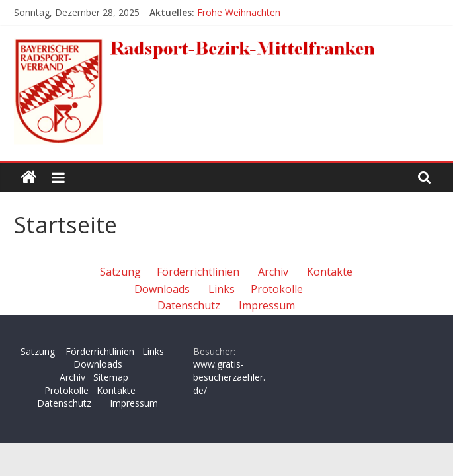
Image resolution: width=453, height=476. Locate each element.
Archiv (273, 272)
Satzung (120, 272)
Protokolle (277, 289)
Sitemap (111, 377)
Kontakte (330, 272)
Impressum (267, 305)
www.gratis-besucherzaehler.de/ (229, 377)
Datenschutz (189, 305)
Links (222, 289)
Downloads (162, 289)
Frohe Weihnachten (239, 12)
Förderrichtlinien (198, 272)
